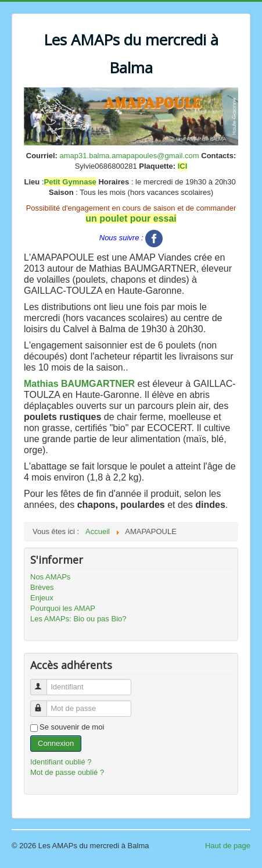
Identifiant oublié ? (61, 762)
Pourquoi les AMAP (63, 608)
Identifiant (44, 682)
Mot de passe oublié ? (67, 772)
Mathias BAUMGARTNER (79, 384)
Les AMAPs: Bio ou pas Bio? (78, 619)
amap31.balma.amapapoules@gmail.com (130, 156)
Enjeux (42, 598)
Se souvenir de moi (72, 727)
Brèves (42, 587)
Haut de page (228, 846)
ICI (183, 166)
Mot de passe (44, 704)
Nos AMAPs (50, 577)
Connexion (56, 743)
